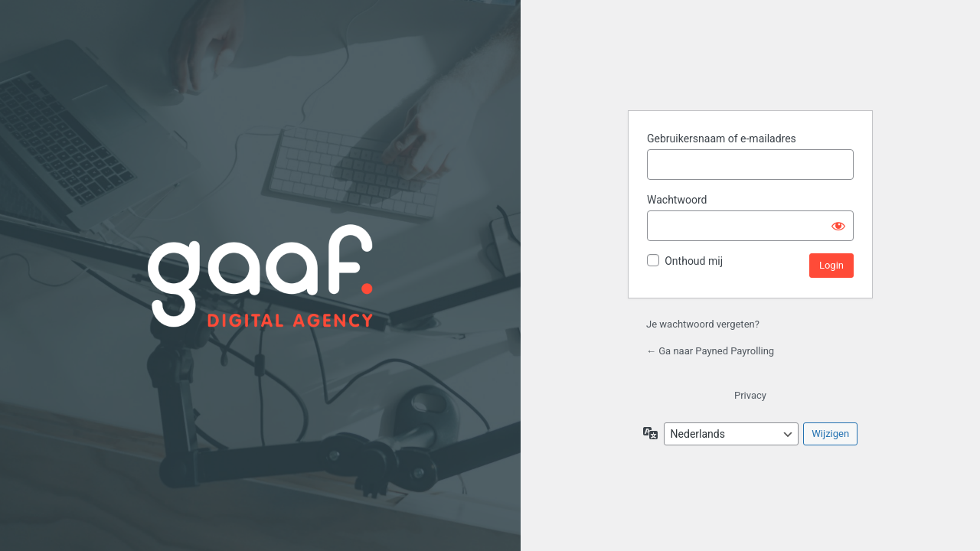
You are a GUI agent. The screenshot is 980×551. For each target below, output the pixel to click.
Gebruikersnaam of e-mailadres (722, 139)
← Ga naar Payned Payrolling (710, 351)
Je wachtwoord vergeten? (703, 324)
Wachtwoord (677, 200)
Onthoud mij (694, 261)
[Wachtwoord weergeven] (838, 226)
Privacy (750, 395)
